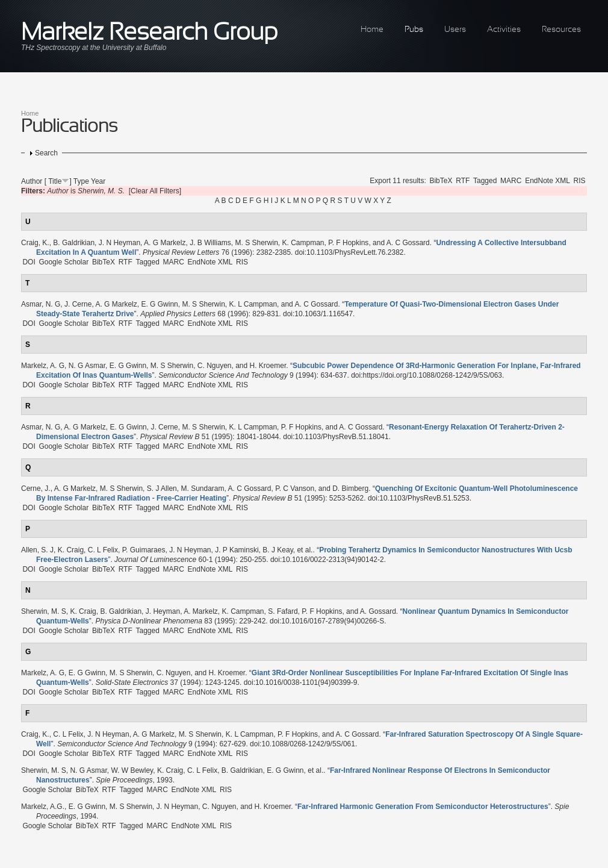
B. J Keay (278, 550)
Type (81, 181)
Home (372, 30)
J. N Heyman (119, 243)
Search (46, 153)
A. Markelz (201, 611)
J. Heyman (163, 611)
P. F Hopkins (348, 243)
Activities (504, 30)
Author (32, 181)
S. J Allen (162, 489)
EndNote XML (548, 181)
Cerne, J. (36, 489)
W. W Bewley (132, 770)
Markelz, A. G (43, 366)
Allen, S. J (37, 550)
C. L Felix (103, 550)
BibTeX (441, 181)
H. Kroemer (268, 366)
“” (423, 807)
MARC (511, 181)
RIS (580, 181)
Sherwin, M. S (44, 611)
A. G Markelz (165, 243)
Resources (561, 30)
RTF (463, 181)
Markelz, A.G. (43, 807)
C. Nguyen (215, 366)
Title (55, 181)
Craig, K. (35, 243)
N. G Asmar (87, 366)
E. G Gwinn (159, 304)
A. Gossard (378, 611)
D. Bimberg (350, 489)
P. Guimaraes (144, 550)
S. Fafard (283, 611)
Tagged (485, 181)
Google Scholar (64, 262)
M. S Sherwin (256, 243)
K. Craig (71, 550)
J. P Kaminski (237, 550)
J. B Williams (210, 243)
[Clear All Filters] (155, 191)
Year (98, 181)
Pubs (414, 30)
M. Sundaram (202, 489)
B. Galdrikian (74, 243)
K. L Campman (253, 304)
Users (455, 30)
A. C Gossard (408, 243)
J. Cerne (78, 304)
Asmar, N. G (41, 304)
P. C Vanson (295, 489)
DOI (29, 262)
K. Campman (303, 243)
